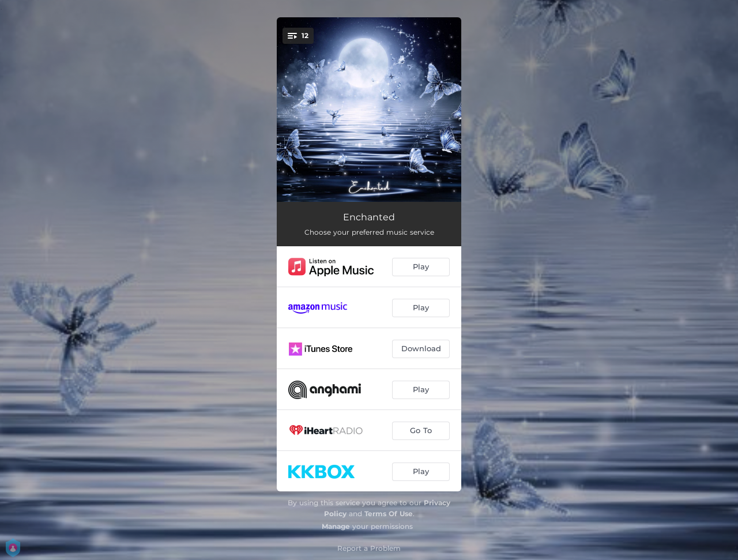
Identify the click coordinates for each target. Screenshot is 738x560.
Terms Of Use (389, 514)
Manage (336, 526)
